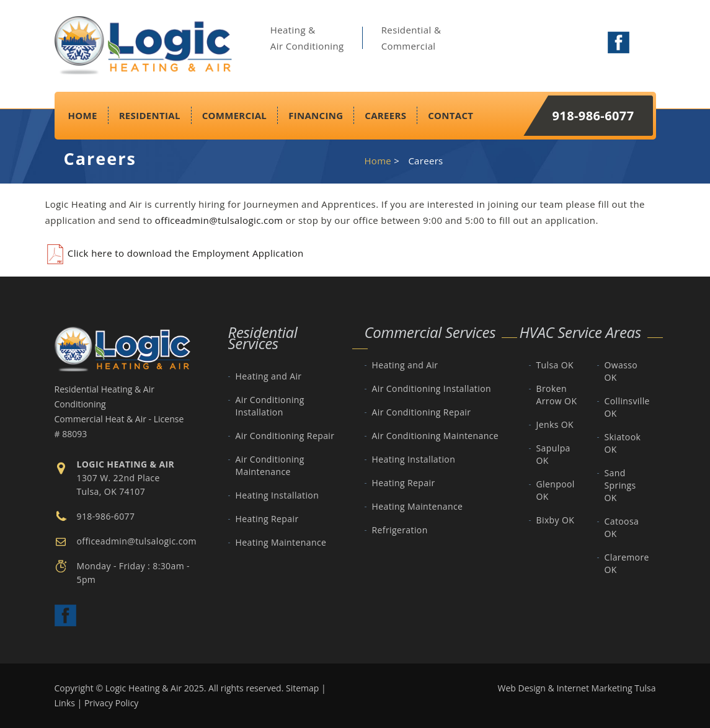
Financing (316, 115)
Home (83, 115)
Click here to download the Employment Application (175, 253)
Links (65, 703)
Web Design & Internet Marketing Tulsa (577, 688)
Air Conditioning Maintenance (270, 465)
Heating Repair (267, 519)
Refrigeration (400, 530)
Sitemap (302, 688)
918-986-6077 (593, 116)
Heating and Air (269, 376)
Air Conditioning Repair (285, 436)
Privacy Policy (111, 703)
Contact (450, 115)
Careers (385, 115)
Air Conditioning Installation (270, 406)
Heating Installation (277, 495)
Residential (150, 115)
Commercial (234, 115)
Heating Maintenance (281, 542)
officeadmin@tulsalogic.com (219, 220)
